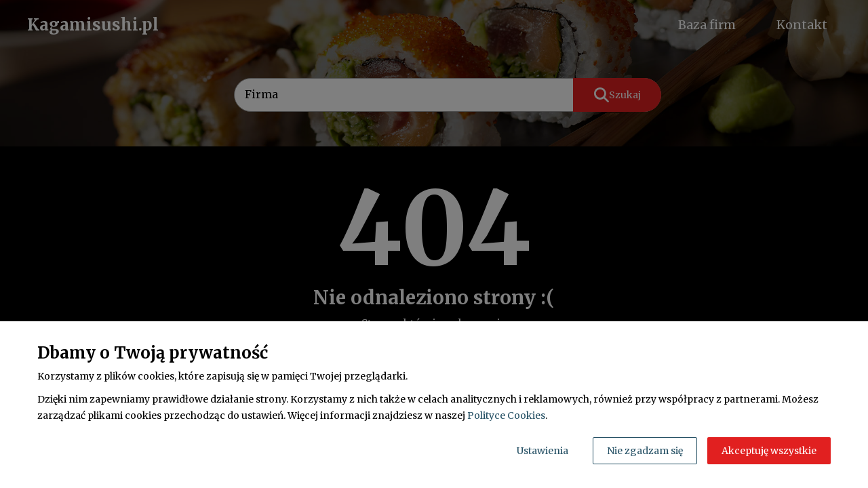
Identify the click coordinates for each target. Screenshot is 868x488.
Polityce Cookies (506, 415)
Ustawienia (542, 451)
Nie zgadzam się (645, 451)
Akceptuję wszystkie (769, 451)
